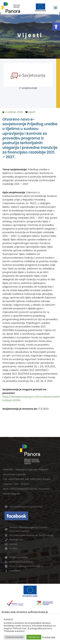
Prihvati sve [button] (34, 637)
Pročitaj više (49, 637)
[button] (56, 27)
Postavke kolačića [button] (14, 637)
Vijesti (32, 112)
